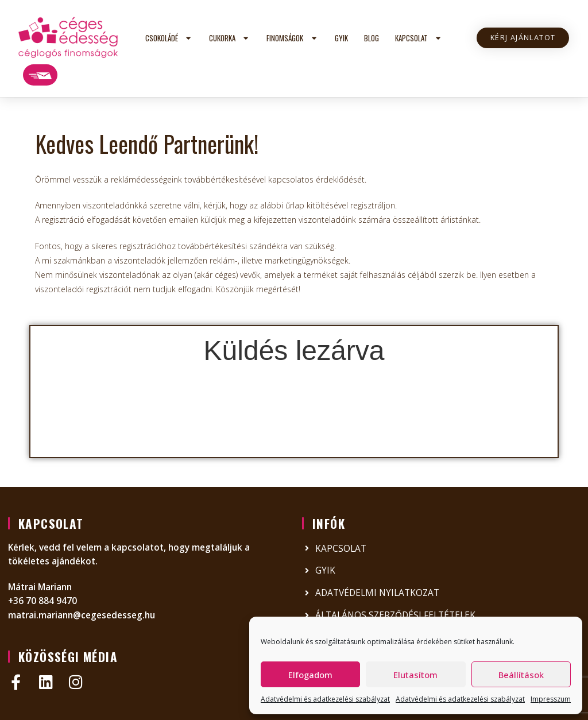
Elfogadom (310, 675)
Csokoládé (169, 38)
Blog (372, 38)
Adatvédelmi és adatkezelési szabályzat (325, 699)
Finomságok (292, 38)
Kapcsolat (419, 38)
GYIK (341, 38)
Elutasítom (415, 675)
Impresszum (551, 699)
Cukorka (230, 38)
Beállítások (521, 675)
